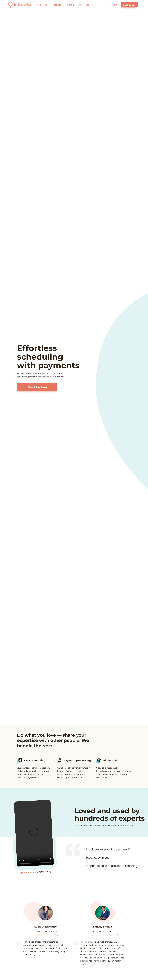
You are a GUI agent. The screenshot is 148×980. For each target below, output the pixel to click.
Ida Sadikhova (27, 872)
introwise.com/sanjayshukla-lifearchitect (102, 935)
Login (114, 5)
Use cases (43, 5)
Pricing (70, 5)
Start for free (129, 5)
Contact (89, 5)
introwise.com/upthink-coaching (46, 935)
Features (58, 5)
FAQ (80, 5)
